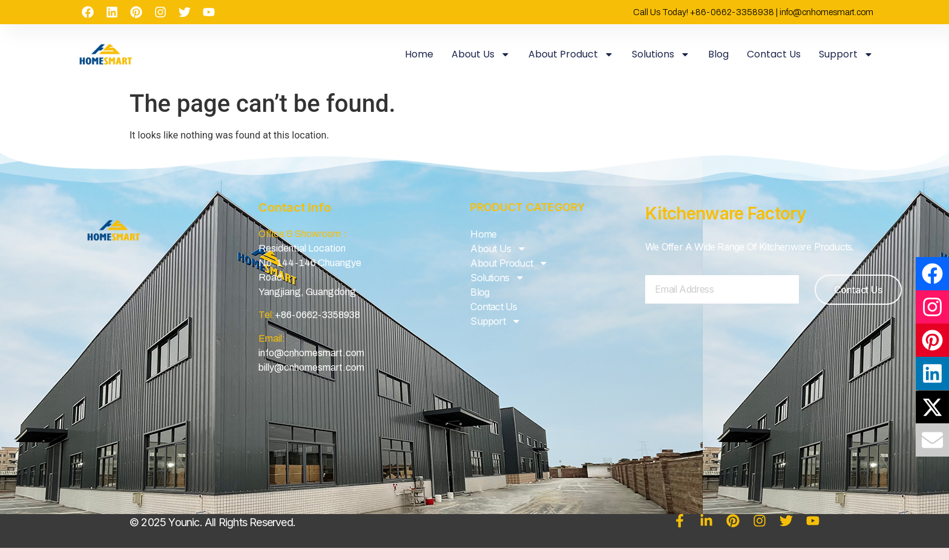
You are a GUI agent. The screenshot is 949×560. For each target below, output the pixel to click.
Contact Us (774, 54)
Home (419, 54)
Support (846, 54)
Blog (718, 54)
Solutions (661, 54)
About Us (481, 54)
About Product (571, 54)
